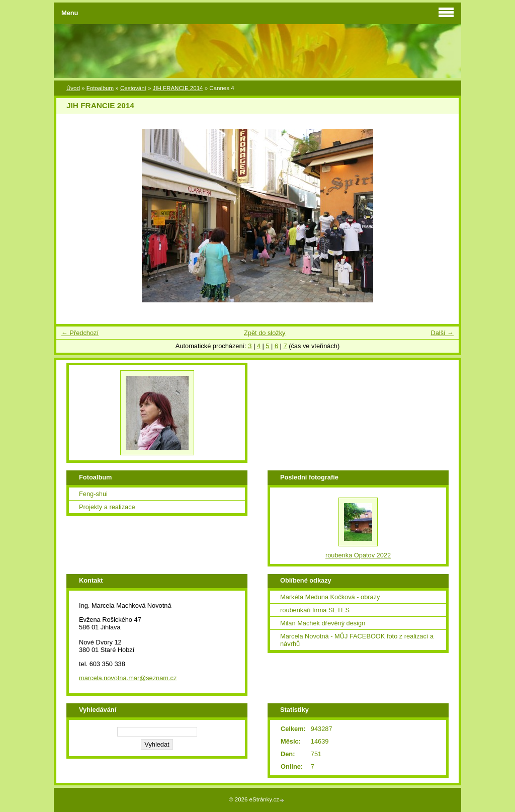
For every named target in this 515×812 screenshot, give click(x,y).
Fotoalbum (100, 88)
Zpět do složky (265, 333)
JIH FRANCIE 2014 (178, 88)
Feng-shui (93, 494)
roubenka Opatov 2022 (358, 555)
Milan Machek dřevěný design (323, 623)
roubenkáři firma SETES (315, 610)
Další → (442, 333)
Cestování (133, 88)
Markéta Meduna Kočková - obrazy (330, 597)
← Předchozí (80, 333)
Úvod (73, 88)
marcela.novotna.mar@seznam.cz (128, 678)
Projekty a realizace (107, 507)
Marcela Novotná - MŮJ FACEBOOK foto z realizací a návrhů (357, 640)
